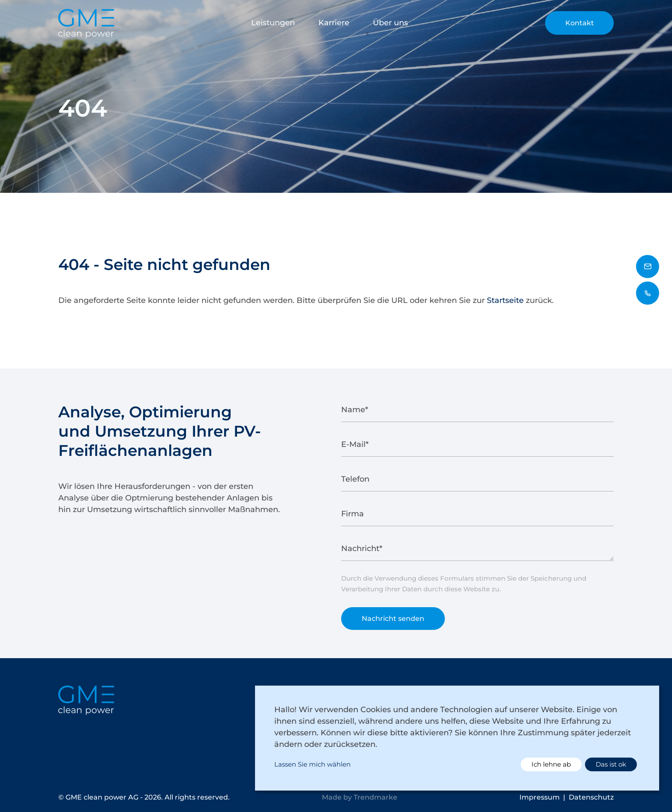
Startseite (505, 300)
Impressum (540, 797)
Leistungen (273, 23)
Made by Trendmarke (360, 797)
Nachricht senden (393, 620)
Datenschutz (591, 797)
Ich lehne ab (551, 764)
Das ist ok (611, 764)
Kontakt (580, 23)
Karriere (334, 23)
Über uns (390, 23)
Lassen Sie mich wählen (312, 764)
